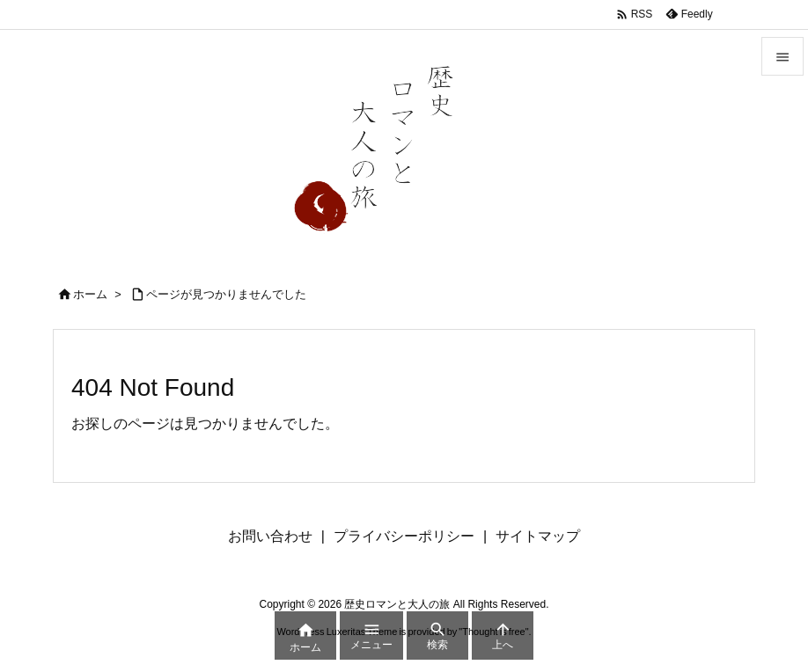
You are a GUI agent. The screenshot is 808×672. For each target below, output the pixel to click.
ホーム (90, 294)
